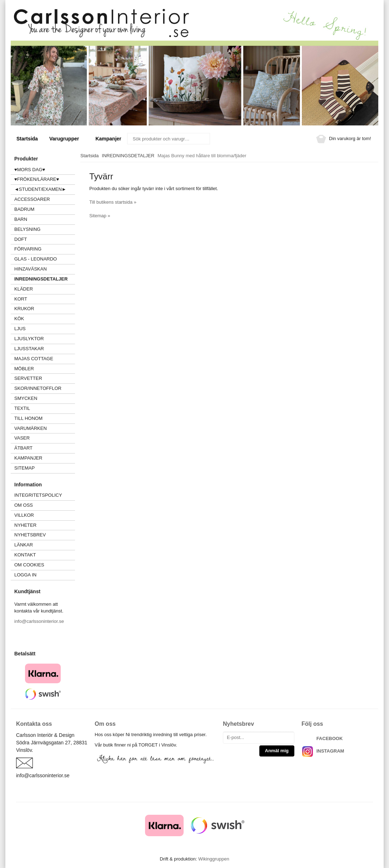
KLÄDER (45, 289)
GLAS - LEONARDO (36, 259)
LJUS (45, 329)
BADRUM (24, 209)
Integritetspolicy (38, 495)
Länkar (24, 545)
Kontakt (25, 555)
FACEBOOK (330, 738)
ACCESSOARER (45, 199)
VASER (22, 438)
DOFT (45, 239)
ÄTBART (45, 448)
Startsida (27, 139)
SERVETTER (28, 378)
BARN (21, 219)
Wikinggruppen (214, 859)
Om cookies (29, 565)
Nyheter (25, 525)
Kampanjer (108, 139)
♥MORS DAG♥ (30, 170)
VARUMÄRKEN (45, 428)
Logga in (25, 575)
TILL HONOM (28, 418)
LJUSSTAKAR (29, 349)
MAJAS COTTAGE (34, 359)
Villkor (24, 515)
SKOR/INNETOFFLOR (38, 388)
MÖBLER (24, 369)
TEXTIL (45, 408)
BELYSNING (27, 229)
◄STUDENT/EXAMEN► (40, 189)
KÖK (19, 319)
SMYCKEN (45, 398)
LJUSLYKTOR (29, 339)
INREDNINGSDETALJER (41, 279)
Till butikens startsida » (113, 202)
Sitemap (24, 468)
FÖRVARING (28, 249)
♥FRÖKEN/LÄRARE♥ (37, 179)
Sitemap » (100, 216)
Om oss (24, 505)
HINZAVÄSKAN (31, 269)
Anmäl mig (277, 751)
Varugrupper (67, 139)
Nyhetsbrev (30, 535)
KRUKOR (24, 309)
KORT (21, 299)
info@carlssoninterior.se (39, 621)
